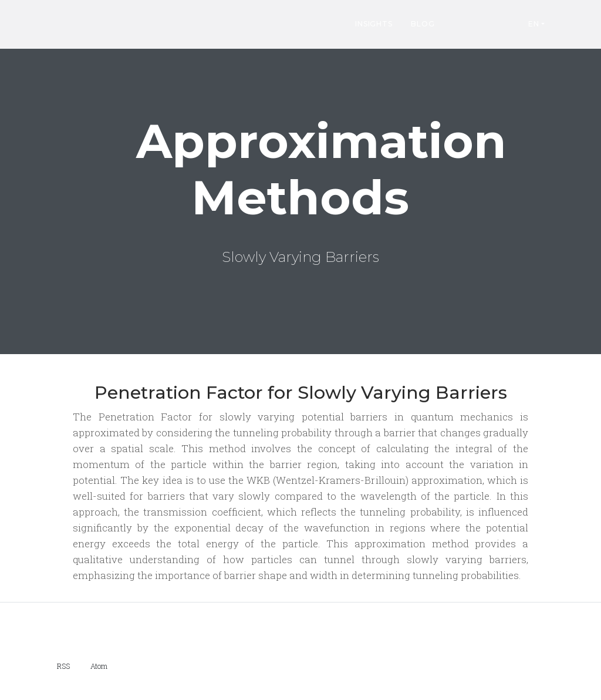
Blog (423, 24)
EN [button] (534, 24)
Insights (374, 24)
